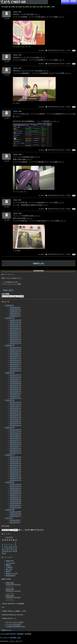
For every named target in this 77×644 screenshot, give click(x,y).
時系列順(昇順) (37, 530)
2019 (8, 482)
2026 (8, 305)
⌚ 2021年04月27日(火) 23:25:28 (55, 209)
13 (12, 547)
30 (3, 553)
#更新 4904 (10, 596)
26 (9, 551)
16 (3, 549)
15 (16, 547)
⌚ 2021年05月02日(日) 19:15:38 (55, 107)
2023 (8, 373)
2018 (8, 510)
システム (9, 563)
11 (7, 547)
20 (12, 549)
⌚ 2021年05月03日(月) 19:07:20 (55, 64)
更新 (7, 561)
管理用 (73, 2)
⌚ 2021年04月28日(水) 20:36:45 (55, 195)
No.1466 (7, 19)
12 (9, 547)
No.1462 (7, 161)
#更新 (15, 12)
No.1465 (7, 62)
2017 (8, 518)
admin (42, 50)
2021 (8, 428)
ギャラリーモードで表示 (15, 622)
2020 (8, 455)
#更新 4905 (10, 589)
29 (16, 551)
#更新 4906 (10, 583)
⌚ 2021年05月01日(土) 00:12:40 (55, 150)
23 (3, 551)
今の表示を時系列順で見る (15, 626)
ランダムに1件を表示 (13, 624)
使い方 (8, 569)
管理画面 (28, 634)
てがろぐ (12, 641)
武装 (7, 571)
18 (7, 549)
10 (5, 547)
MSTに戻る (8, 290)
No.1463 (7, 118)
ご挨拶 (8, 567)
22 (16, 549)
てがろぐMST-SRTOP (8, 634)
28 (14, 551)
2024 (8, 345)
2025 (8, 318)
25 (7, 551)
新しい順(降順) (25, 530)
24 (5, 551)
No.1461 (7, 207)
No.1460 (7, 220)
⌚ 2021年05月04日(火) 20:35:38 (55, 50)
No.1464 (7, 75)
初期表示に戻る (38, 263)
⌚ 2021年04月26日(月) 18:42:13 (55, 254)
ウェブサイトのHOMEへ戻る (10, 638)
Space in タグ (11, 574)
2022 (8, 400)
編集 (74, 50)
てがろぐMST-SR (13, 2)
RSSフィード (7, 630)
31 (5, 553)
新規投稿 (65, 2)
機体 (7, 565)
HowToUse (10, 576)
